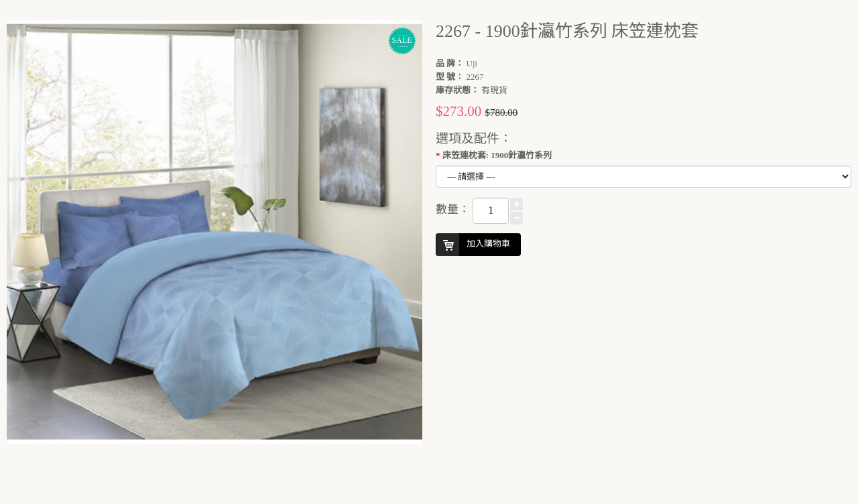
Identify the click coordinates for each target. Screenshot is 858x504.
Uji (472, 63)
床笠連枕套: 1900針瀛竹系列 (497, 155)
